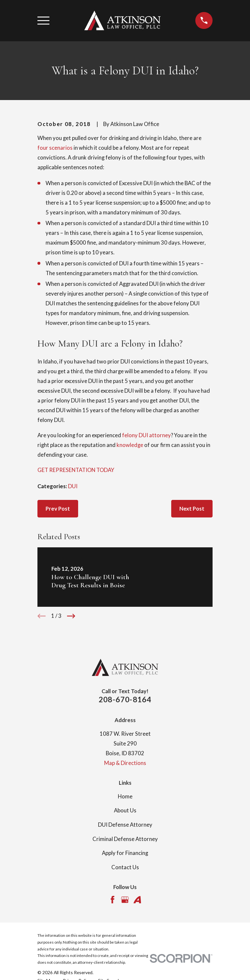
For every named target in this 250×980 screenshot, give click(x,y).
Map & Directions (125, 763)
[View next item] (71, 616)
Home (125, 796)
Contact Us (125, 867)
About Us (125, 810)
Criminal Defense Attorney (125, 839)
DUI (73, 486)
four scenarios (55, 148)
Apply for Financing (125, 853)
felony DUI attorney (146, 435)
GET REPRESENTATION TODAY (76, 470)
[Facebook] (112, 900)
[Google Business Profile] (125, 900)
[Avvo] (137, 900)
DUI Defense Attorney (125, 825)
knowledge (130, 445)
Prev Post (58, 509)
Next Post (192, 509)
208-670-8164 (125, 699)
